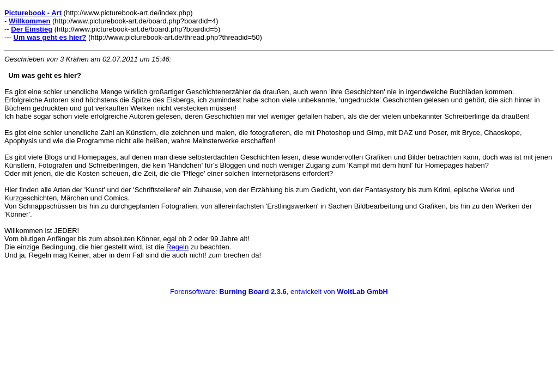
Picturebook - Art (33, 13)
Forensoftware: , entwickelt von (279, 292)
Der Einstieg (32, 29)
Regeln (177, 247)
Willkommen (29, 21)
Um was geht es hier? (50, 37)
